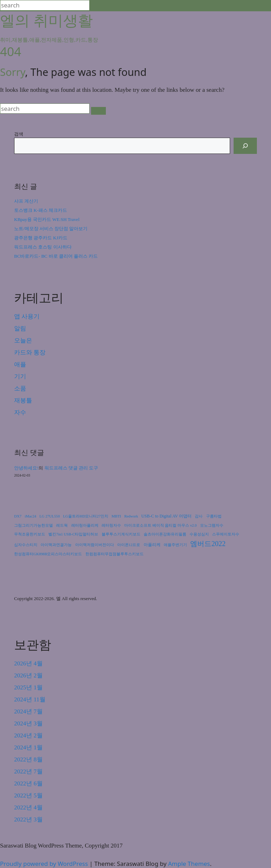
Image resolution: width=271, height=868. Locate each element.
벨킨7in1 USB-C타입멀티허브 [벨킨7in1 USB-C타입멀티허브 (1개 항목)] (73, 534)
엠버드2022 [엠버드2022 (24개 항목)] (208, 544)
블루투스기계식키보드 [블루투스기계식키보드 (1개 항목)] (121, 534)
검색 (19, 134)
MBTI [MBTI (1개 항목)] (116, 516)
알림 (20, 328)
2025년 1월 (28, 687)
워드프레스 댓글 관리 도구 (71, 468)
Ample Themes (189, 864)
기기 (20, 376)
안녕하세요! (26, 468)
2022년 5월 (28, 795)
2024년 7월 (28, 711)
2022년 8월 (28, 759)
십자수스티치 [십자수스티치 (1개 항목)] (26, 545)
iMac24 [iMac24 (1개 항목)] (31, 516)
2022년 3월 (28, 819)
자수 (20, 412)
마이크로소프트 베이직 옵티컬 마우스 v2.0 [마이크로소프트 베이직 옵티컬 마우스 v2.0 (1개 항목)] (160, 525)
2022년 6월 (28, 783)
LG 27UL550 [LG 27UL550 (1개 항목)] (50, 516)
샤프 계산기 (26, 201)
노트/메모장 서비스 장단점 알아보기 (51, 229)
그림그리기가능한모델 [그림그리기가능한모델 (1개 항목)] (34, 525)
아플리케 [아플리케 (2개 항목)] (152, 545)
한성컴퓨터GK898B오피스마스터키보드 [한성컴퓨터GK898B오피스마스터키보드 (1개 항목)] (48, 554)
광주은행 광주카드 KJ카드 (41, 238)
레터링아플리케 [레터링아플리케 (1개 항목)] (85, 525)
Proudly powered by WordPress (45, 864)
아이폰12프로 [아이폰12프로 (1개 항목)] (129, 545)
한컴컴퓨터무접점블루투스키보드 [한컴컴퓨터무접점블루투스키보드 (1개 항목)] (115, 554)
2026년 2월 (28, 675)
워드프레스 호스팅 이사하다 (43, 247)
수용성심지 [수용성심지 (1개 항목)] (199, 534)
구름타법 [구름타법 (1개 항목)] (214, 516)
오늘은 (23, 340)
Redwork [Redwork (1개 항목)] (131, 516)
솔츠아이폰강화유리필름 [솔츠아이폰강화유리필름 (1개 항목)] (165, 534)
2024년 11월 (30, 699)
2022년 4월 (28, 807)
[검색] (245, 146)
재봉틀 (23, 400)
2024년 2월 (28, 735)
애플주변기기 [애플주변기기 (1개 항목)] (175, 545)
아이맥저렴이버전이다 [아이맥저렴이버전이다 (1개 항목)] (95, 545)
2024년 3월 (28, 723)
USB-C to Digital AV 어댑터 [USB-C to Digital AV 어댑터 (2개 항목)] (167, 516)
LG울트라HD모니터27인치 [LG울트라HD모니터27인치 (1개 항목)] (86, 516)
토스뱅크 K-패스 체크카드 (41, 210)
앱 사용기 (27, 316)
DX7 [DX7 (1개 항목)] (18, 516)
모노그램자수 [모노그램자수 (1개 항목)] (212, 525)
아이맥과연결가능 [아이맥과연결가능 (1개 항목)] (56, 545)
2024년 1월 (28, 747)
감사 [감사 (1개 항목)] (199, 516)
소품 (20, 388)
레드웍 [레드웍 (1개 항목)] (62, 525)
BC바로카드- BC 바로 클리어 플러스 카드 (56, 256)
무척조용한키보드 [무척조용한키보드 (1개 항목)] (30, 534)
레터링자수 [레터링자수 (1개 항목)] (111, 525)
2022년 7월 (28, 771)
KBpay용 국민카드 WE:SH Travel (47, 219)
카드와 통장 (30, 352)
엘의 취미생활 (46, 20)
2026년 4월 (28, 663)
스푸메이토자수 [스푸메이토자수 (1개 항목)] (226, 534)
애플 (20, 364)
